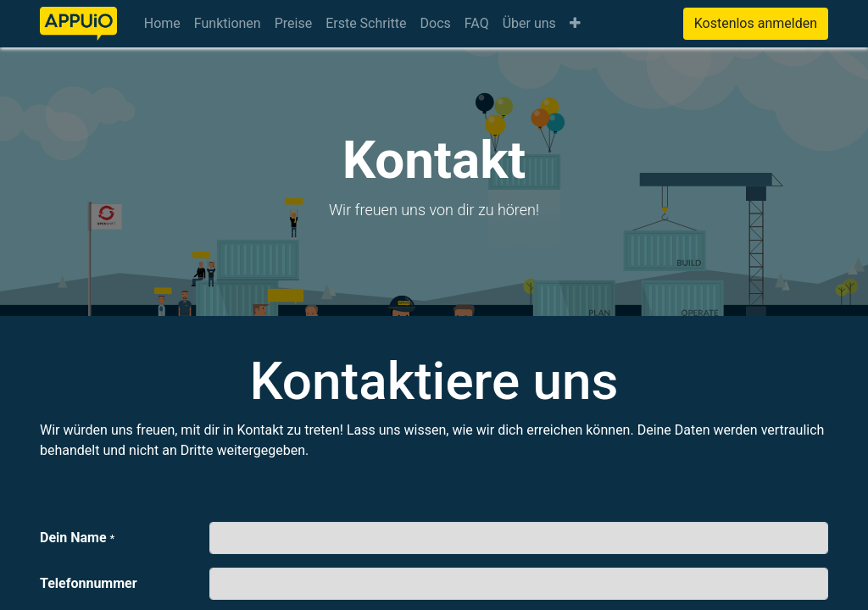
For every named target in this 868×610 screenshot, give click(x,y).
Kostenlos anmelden (756, 23)
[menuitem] (162, 24)
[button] (575, 24)
